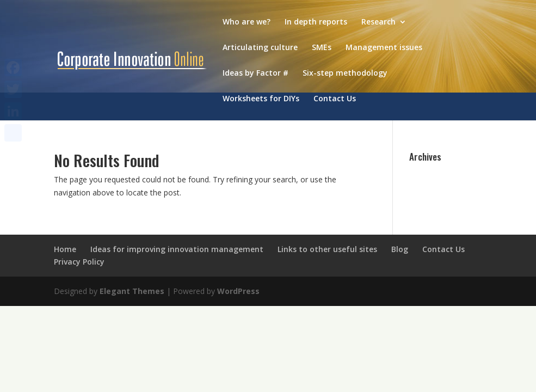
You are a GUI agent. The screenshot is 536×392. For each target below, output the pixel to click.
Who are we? (247, 22)
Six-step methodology (345, 73)
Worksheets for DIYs (261, 99)
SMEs (322, 48)
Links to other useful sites (327, 249)
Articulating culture (260, 48)
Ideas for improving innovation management (177, 249)
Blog (400, 249)
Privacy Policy (79, 262)
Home (65, 249)
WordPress (238, 291)
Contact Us (335, 99)
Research (378, 22)
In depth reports (316, 22)
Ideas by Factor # (255, 73)
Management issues (384, 48)
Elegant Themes (132, 291)
